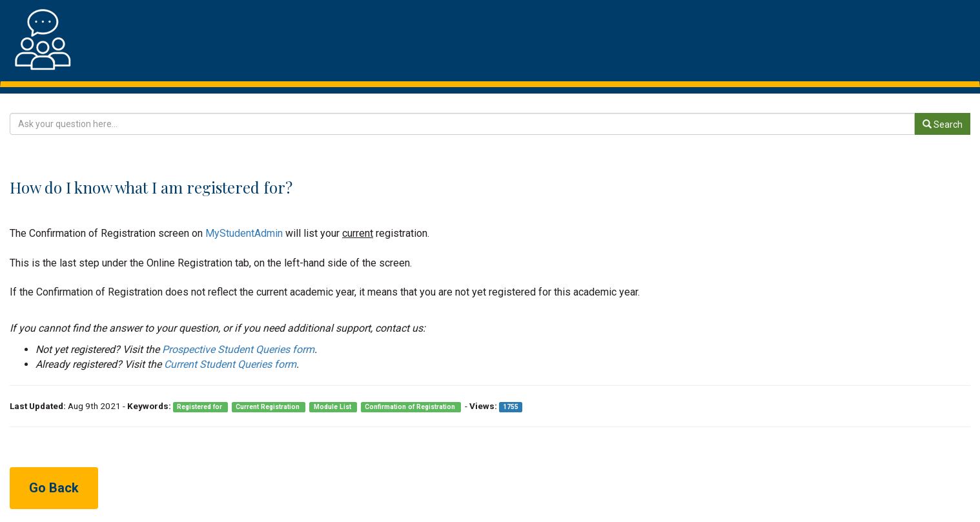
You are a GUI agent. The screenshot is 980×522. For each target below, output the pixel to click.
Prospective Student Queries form (238, 349)
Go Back (54, 488)
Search (943, 125)
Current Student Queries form (230, 364)
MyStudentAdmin (244, 233)
